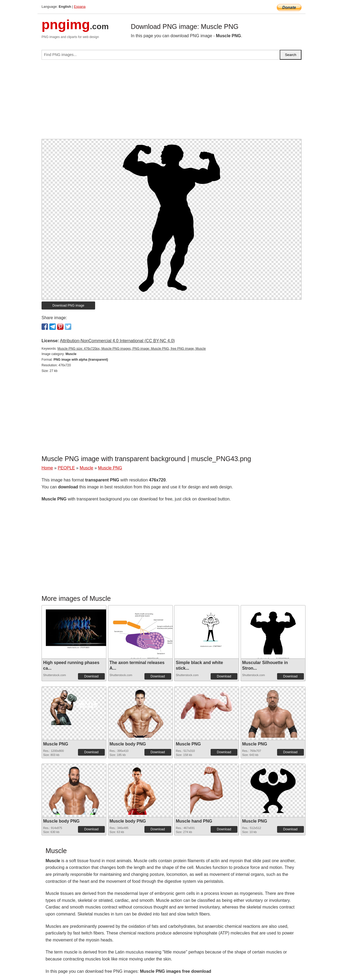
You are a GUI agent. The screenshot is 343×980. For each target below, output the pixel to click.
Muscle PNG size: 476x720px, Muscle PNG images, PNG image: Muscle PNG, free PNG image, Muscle (132, 349)
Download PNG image (68, 306)
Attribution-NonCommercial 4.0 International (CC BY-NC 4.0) (117, 341)
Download (91, 676)
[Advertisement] (171, 101)
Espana (80, 7)
